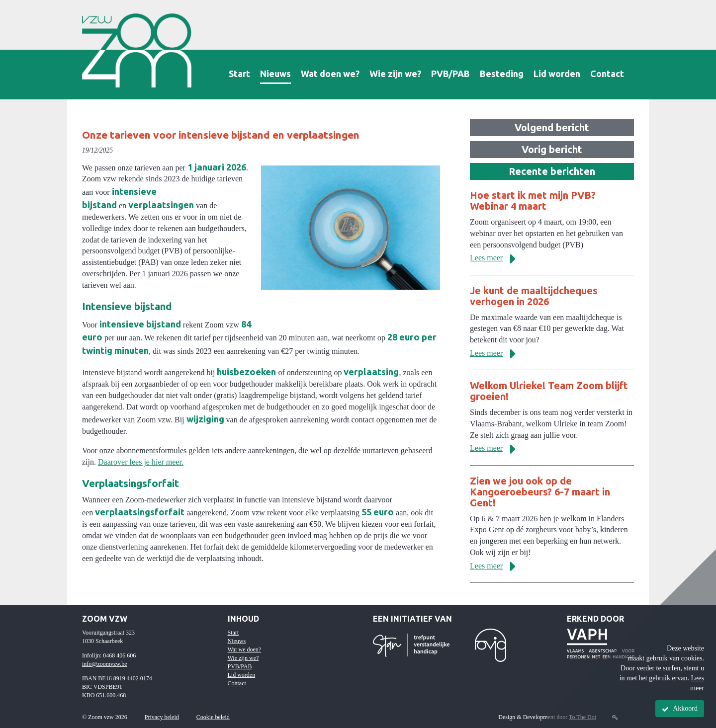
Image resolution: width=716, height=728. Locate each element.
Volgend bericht (552, 127)
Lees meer (496, 258)
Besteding (502, 74)
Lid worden (557, 74)
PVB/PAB (450, 74)
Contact (607, 74)
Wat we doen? (245, 649)
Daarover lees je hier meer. (141, 462)
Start (239, 74)
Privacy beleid (162, 717)
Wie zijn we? (395, 74)
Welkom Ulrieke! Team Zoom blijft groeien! (549, 391)
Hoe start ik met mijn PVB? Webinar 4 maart (533, 201)
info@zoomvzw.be (105, 664)
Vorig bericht (552, 149)
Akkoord (680, 709)
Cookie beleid (213, 717)
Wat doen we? (330, 74)
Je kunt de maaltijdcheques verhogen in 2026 (534, 296)
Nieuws (275, 74)
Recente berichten (552, 171)
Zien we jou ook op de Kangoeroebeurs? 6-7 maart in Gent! (540, 492)
